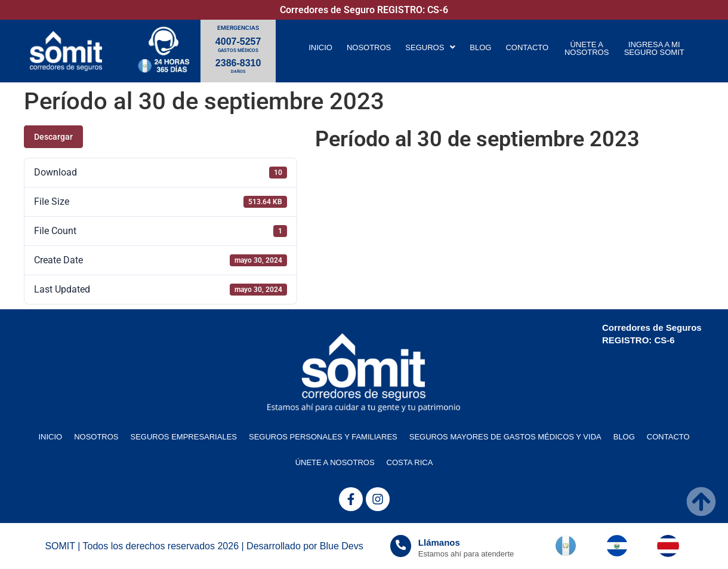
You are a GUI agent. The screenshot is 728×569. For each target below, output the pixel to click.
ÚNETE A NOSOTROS (587, 48)
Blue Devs (342, 546)
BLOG (480, 47)
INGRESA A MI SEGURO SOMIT (654, 48)
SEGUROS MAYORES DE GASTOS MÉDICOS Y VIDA (505, 437)
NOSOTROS (369, 47)
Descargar (53, 137)
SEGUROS (430, 47)
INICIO (320, 47)
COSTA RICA (410, 462)
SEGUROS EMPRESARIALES (184, 437)
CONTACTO (527, 47)
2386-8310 (238, 63)
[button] (430, 47)
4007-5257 (238, 41)
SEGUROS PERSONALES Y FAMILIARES (323, 437)
